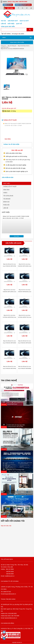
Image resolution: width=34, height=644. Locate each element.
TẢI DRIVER (7, 199)
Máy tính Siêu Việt (6, 526)
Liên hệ (3, 24)
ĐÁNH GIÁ (6, 202)
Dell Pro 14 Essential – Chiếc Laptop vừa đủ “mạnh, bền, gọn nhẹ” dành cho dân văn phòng (16, 516)
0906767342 (7, 592)
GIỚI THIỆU (7, 183)
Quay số (19, 24)
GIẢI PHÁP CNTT (13, 21)
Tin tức (3, 21)
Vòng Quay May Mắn (8, 26)
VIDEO (5, 193)
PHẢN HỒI (6, 205)
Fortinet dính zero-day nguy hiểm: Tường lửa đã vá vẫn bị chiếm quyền (16, 427)
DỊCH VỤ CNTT (24, 21)
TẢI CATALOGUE (8, 196)
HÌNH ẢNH (6, 190)
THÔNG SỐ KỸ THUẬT (10, 187)
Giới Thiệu (11, 24)
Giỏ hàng (7, 34)
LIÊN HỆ (6, 208)
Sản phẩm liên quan (13, 243)
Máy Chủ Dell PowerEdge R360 (16, 470)
